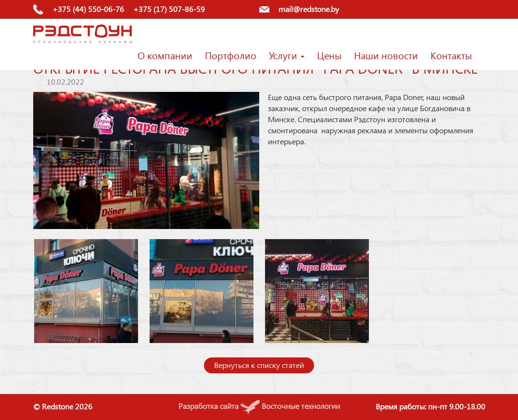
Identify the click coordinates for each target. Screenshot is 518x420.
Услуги (287, 55)
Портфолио (231, 55)
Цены (329, 55)
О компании (165, 55)
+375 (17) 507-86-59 (169, 9)
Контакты (451, 55)
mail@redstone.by (309, 9)
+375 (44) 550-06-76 (88, 9)
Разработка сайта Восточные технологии (259, 406)
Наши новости (386, 55)
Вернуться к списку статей (259, 365)
